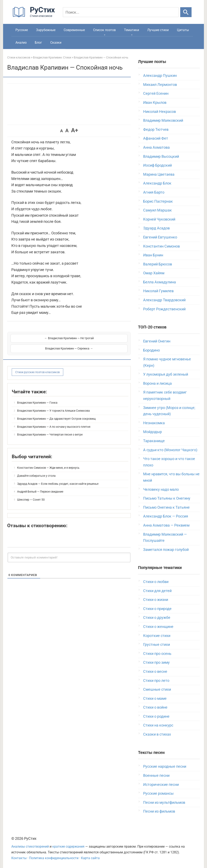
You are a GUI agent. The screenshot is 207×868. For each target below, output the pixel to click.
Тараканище (154, 441)
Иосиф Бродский (157, 165)
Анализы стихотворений (30, 846)
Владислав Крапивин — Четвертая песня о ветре (50, 424)
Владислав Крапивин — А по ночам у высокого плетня (54, 416)
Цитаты (183, 30)
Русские (22, 30)
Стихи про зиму (156, 662)
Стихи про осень (157, 654)
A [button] (61, 131)
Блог (38, 43)
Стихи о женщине (158, 627)
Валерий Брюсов (158, 264)
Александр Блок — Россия (166, 516)
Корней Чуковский (159, 219)
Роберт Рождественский (164, 309)
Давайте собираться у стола (36, 465)
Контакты (19, 858)
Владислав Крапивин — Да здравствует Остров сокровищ (56, 408)
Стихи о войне (155, 707)
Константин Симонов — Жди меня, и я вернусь (48, 457)
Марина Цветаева (159, 174)
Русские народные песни (165, 766)
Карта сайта (90, 858)
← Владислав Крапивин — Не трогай (39, 338)
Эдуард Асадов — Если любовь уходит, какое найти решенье (58, 473)
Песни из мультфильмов (164, 802)
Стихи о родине (156, 716)
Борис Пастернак (158, 201)
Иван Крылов (155, 102)
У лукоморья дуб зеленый (166, 374)
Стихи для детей (157, 591)
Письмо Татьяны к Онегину (167, 498)
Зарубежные (46, 30)
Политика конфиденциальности (54, 858)
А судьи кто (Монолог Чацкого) (170, 450)
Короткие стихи (157, 636)
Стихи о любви (156, 582)
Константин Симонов (161, 246)
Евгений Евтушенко (160, 237)
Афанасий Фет (156, 138)
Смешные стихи (157, 689)
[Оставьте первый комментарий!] (69, 547)
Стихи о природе (157, 609)
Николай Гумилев (158, 291)
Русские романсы (158, 793)
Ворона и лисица (157, 383)
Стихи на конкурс (158, 725)
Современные (74, 30)
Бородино (151, 350)
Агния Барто (154, 192)
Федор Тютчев (156, 129)
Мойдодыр (153, 432)
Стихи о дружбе (157, 617)
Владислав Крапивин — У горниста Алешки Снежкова (53, 400)
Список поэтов (104, 30)
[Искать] (186, 12)
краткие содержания (68, 846)
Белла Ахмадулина (160, 282)
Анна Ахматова (156, 147)
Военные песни (156, 775)
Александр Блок (157, 183)
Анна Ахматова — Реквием (166, 525)
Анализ (21, 43)
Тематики (132, 30)
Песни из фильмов (159, 811)
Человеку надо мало (161, 489)
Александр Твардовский (164, 300)
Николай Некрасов (160, 112)
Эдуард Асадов (156, 228)
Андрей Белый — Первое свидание (40, 481)
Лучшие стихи (158, 30)
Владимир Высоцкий (161, 156)
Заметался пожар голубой (166, 550)
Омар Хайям (154, 273)
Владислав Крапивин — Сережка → (99, 338)
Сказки (56, 43)
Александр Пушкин (160, 75)
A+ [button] (75, 130)
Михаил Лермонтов (160, 85)
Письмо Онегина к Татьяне (166, 507)
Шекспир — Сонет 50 (31, 489)
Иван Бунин (153, 255)
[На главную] (35, 16)
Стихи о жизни (156, 600)
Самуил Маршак (157, 210)
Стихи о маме (155, 698)
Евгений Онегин (157, 341)
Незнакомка (154, 423)
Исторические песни (161, 784)
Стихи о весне (155, 671)
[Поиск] (121, 12)
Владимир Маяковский (163, 120)
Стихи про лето (156, 680)
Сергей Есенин (156, 93)
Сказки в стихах (157, 734)
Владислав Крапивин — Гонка (37, 393)
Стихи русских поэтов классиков (37, 362)
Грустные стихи (157, 644)
